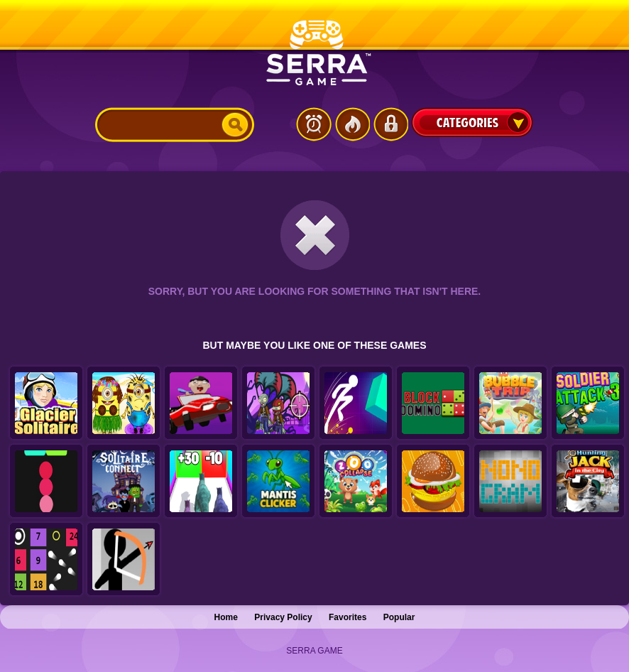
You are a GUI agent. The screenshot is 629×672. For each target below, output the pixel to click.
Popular (399, 617)
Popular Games (352, 124)
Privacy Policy (283, 617)
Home (226, 617)
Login (390, 124)
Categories (472, 122)
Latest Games (314, 124)
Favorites (348, 617)
